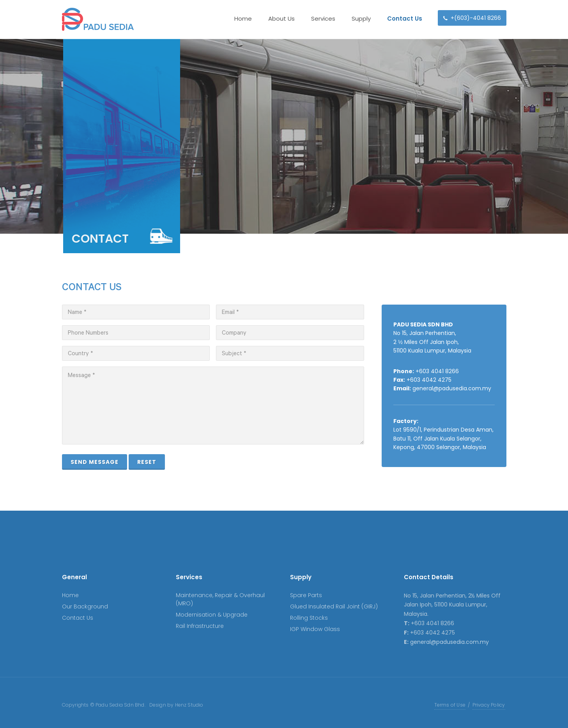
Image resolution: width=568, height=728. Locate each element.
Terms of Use (450, 705)
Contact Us (78, 618)
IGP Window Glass (315, 629)
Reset (147, 462)
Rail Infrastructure (200, 626)
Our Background (85, 606)
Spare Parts (306, 595)
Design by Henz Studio (176, 705)
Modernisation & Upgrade (212, 615)
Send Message (95, 462)
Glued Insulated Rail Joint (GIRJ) (334, 606)
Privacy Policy (489, 705)
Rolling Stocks (309, 618)
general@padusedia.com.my (452, 388)
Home (70, 595)
